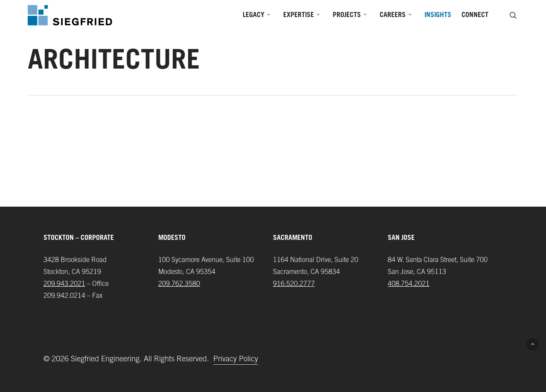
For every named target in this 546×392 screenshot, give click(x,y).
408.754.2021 (409, 284)
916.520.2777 (294, 284)
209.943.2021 (64, 284)
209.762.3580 (179, 284)
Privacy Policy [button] (236, 360)
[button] (533, 344)
